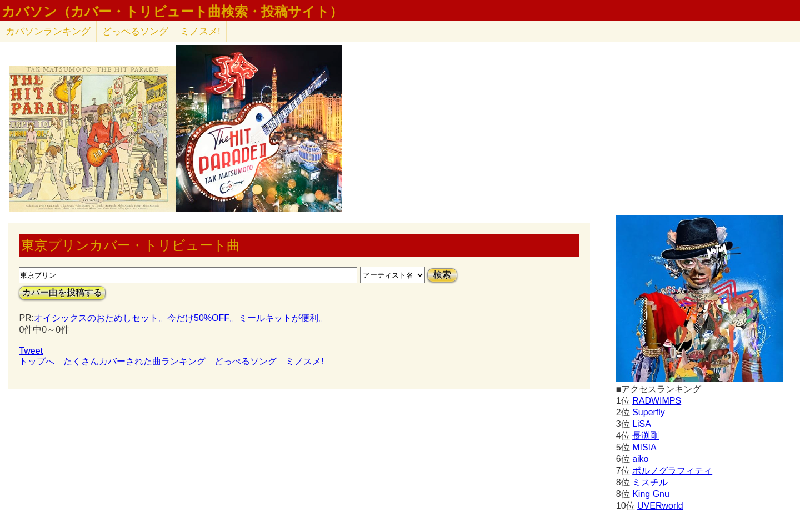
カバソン (48, 31)
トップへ (37, 361)
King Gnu (651, 494)
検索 (442, 275)
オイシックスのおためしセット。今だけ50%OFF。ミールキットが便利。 (181, 318)
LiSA (642, 424)
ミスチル (650, 482)
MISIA (644, 447)
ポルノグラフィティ (672, 471)
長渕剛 (646, 436)
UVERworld (660, 506)
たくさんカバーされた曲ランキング (134, 361)
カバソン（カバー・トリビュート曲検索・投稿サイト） (172, 12)
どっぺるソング (135, 31)
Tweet (31, 351)
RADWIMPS (657, 401)
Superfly (649, 412)
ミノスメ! (200, 31)
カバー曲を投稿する (62, 292)
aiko (640, 459)
